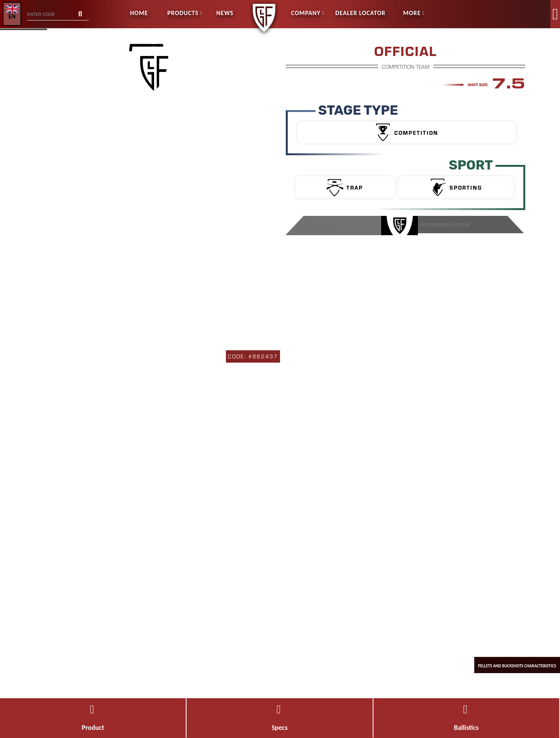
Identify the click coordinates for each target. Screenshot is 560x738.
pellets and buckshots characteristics (510, 656)
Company (306, 13)
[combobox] (58, 15)
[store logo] (264, 5)
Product (93, 718)
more (412, 13)
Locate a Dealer (362, 225)
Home (139, 13)
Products (183, 13)
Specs (280, 718)
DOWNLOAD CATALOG (444, 225)
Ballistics (466, 718)
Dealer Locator (360, 13)
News (225, 13)
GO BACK (29, 43)
